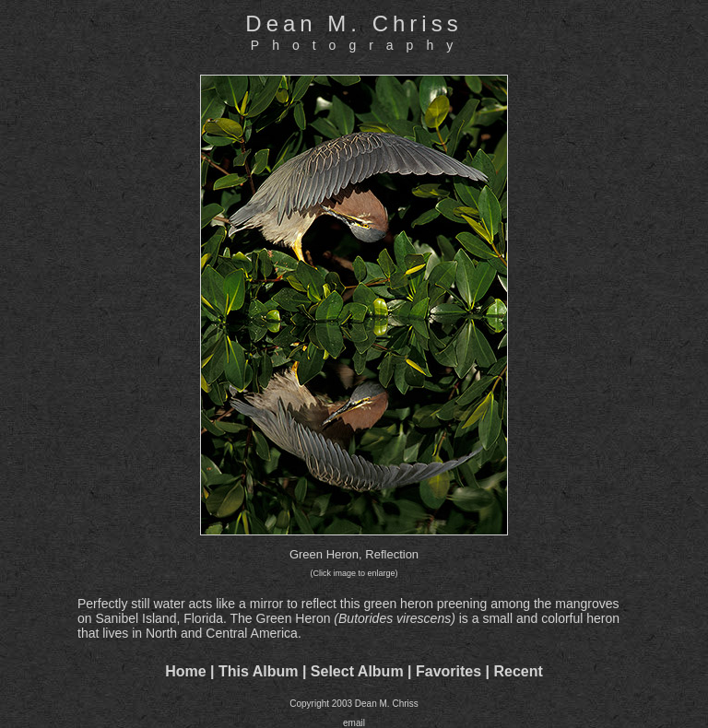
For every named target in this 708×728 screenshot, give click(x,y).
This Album (259, 671)
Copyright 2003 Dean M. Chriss (354, 704)
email (354, 723)
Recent (519, 671)
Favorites (448, 671)
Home (185, 671)
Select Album (357, 671)
